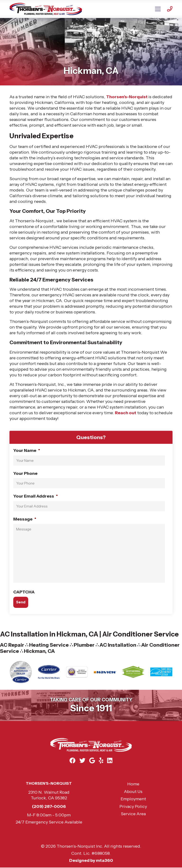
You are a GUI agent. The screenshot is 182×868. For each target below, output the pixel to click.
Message (25, 519)
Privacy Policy (133, 806)
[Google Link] (92, 760)
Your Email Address (36, 496)
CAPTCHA (24, 592)
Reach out (126, 413)
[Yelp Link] (101, 760)
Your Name (27, 450)
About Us (133, 792)
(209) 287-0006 (49, 806)
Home (133, 784)
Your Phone (25, 473)
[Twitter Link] (82, 760)
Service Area (133, 814)
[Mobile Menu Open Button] (158, 9)
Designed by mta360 (91, 860)
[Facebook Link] (72, 760)
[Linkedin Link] (110, 760)
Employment (133, 799)
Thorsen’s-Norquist (127, 97)
